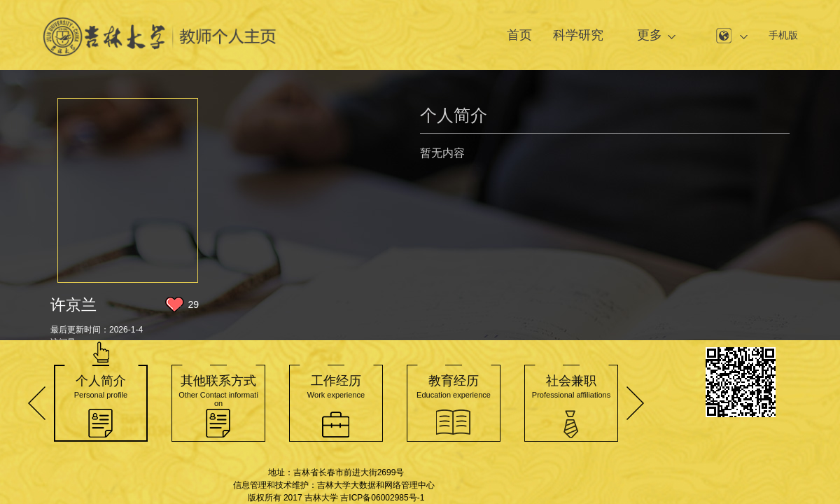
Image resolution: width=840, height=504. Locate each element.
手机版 (783, 35)
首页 (519, 35)
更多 (650, 35)
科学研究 (578, 35)
